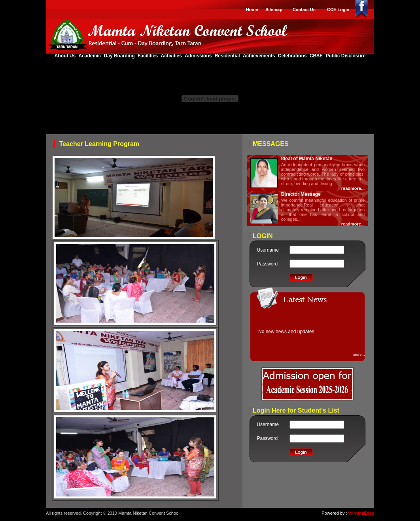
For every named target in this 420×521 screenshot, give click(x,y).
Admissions (199, 56)
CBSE (317, 56)
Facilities (149, 56)
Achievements (260, 56)
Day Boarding (119, 56)
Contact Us (304, 9)
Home (252, 9)
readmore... (353, 188)
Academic (91, 56)
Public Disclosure (345, 56)
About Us (66, 56)
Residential (228, 56)
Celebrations (293, 56)
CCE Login (338, 9)
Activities (172, 56)
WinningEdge (361, 513)
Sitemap (274, 9)
